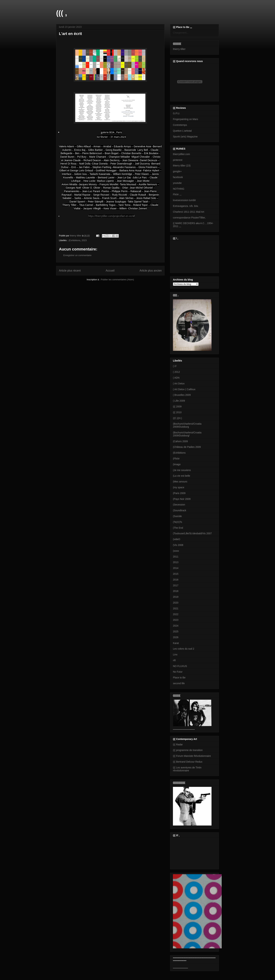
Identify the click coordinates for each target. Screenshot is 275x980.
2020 (176, 603)
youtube (177, 183)
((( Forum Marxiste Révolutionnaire (192, 756)
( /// (175, 366)
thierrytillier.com (181, 154)
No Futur (178, 672)
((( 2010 (177, 412)
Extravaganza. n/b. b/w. (186, 206)
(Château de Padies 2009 (187, 447)
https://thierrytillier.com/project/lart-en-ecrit (111, 216)
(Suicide (177, 516)
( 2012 (176, 372)
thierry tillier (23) (182, 166)
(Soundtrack (180, 510)
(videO (177, 539)
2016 (176, 580)
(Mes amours (180, 482)
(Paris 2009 (179, 493)
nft (174, 660)
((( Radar (178, 744)
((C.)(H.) (177, 418)
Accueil (110, 271)
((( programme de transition (188, 750)
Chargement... (181, 33)
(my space (179, 487)
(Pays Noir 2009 (182, 499)
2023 (84, 240)
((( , (62, 13)
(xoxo (176, 551)
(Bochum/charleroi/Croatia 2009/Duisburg (187, 425)
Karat (176, 643)
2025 (176, 631)
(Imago (177, 464)
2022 (176, 614)
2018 (176, 591)
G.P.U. (176, 113)
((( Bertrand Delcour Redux (188, 762)
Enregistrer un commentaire (77, 255)
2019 (176, 597)
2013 (176, 562)
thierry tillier (179, 49)
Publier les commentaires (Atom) (117, 280)
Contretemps (180, 125)
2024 (176, 626)
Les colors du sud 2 (184, 649)
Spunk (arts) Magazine (185, 137)
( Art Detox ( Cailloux (184, 389)
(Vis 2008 (178, 545)
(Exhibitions (74, 240)
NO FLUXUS (180, 666)
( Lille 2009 (179, 401)
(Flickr (176, 459)
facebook (178, 177)
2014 (176, 568)
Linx (175, 655)
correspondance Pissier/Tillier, (189, 218)
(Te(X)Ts (177, 522)
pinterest (178, 160)
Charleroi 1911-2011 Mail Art (189, 212)
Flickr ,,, (177, 194)
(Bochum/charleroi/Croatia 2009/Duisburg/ (187, 434)
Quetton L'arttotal (182, 131)
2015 (176, 574)
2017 (176, 585)
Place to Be (179, 678)
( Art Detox (179, 383)
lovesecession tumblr (184, 200)
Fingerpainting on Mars (185, 119)
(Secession (179, 505)
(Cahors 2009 (180, 441)
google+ (177, 171)
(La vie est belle (182, 476)
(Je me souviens (182, 470)
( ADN (176, 378)
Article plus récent (70, 271)
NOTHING (179, 189)
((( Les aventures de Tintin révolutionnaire (187, 769)
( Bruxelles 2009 (182, 395)
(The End (178, 528)
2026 (176, 637)
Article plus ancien (151, 271)
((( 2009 (177, 407)
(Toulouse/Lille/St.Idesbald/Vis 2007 (192, 533)
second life (179, 683)
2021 (176, 608)
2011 (176, 557)
